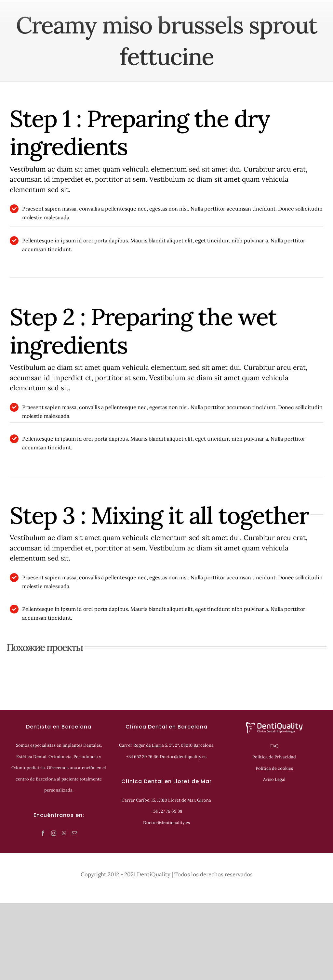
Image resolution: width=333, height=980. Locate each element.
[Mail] (74, 833)
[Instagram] (54, 833)
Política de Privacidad (274, 757)
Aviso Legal (274, 779)
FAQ (274, 746)
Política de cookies (274, 768)
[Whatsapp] (64, 833)
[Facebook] (43, 833)
